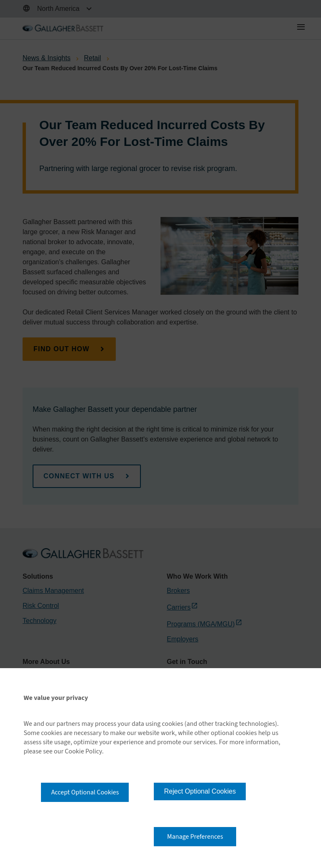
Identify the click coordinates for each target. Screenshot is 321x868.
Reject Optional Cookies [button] (200, 791)
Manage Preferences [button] (195, 837)
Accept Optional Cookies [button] (85, 792)
